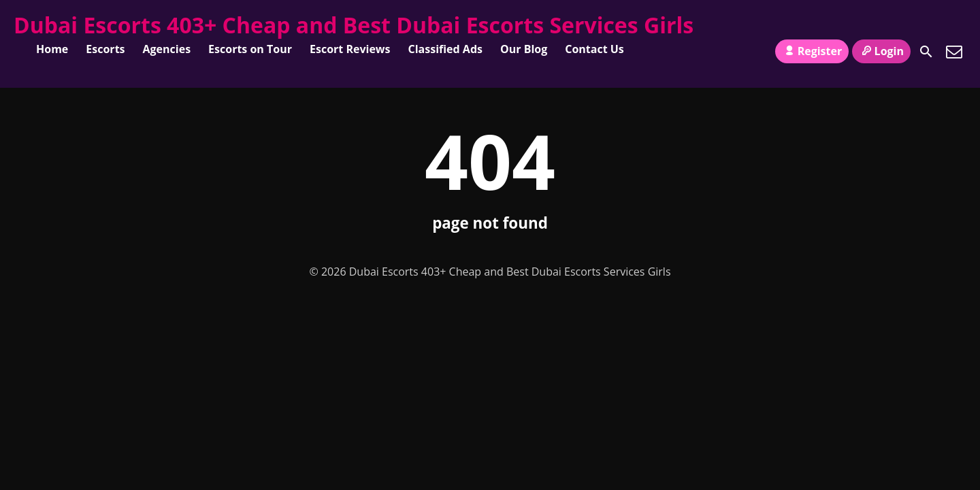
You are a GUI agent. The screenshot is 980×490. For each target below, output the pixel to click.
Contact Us (594, 49)
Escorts (105, 49)
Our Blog (524, 49)
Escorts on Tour (250, 49)
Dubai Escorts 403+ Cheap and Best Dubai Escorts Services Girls (354, 25)
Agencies (167, 49)
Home (52, 49)
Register (812, 51)
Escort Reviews (350, 49)
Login (881, 51)
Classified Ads (445, 49)
